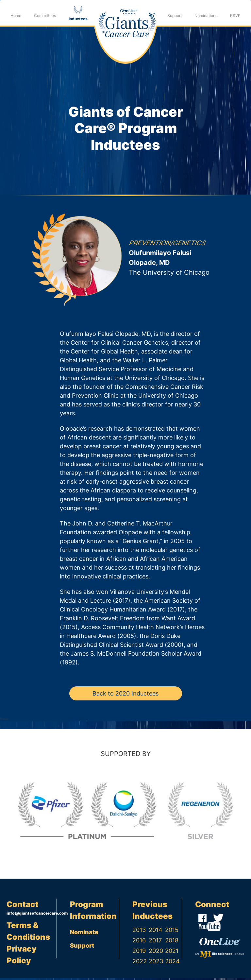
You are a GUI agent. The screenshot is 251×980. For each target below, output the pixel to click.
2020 (156, 952)
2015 (172, 931)
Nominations (206, 16)
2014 (156, 931)
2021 (172, 952)
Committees (45, 16)
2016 (139, 942)
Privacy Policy (22, 956)
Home (16, 16)
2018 (172, 942)
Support (175, 16)
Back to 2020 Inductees (125, 695)
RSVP (235, 16)
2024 (172, 963)
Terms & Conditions (28, 933)
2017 (155, 942)
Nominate (84, 934)
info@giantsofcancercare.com (32, 915)
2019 (139, 952)
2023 (156, 963)
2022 (140, 963)
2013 (139, 931)
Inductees (78, 19)
